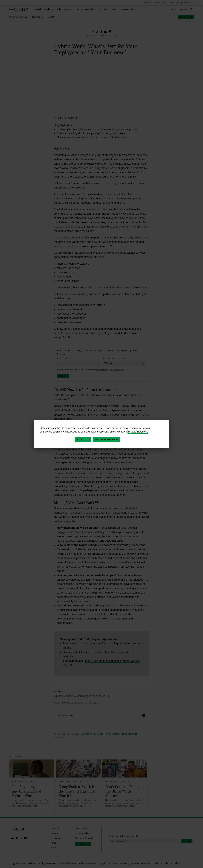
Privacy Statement (138, 432)
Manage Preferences (107, 439)
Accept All (83, 439)
